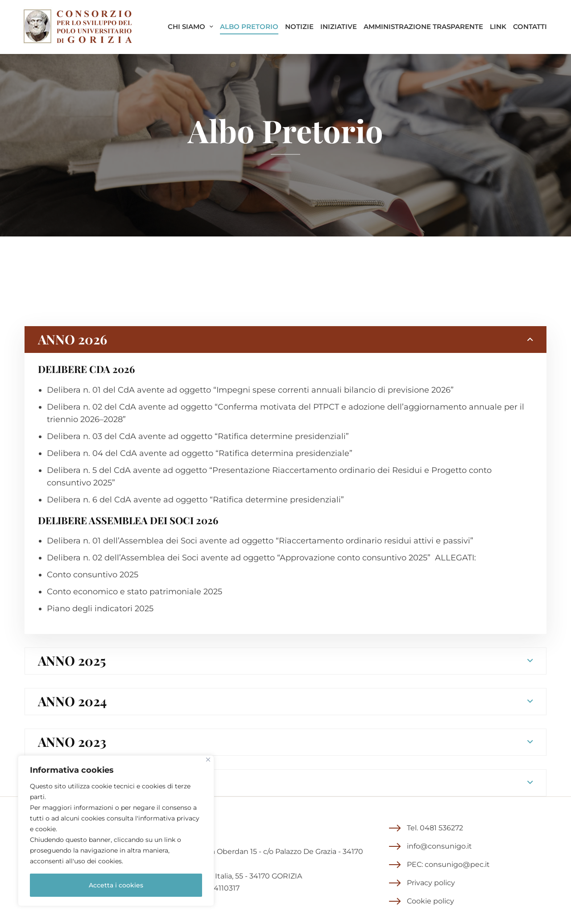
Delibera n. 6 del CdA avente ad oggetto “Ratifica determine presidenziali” (195, 500)
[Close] (208, 760)
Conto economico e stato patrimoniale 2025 (134, 592)
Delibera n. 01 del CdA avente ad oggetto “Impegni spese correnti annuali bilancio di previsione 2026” (250, 390)
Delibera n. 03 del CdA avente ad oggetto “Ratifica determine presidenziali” (198, 436)
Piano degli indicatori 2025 (100, 609)
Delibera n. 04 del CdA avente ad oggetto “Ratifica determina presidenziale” (200, 453)
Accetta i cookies (116, 885)
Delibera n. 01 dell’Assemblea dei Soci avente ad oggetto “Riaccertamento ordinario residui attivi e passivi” (260, 541)
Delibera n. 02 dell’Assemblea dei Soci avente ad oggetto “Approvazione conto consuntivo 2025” (239, 558)
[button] (426, 828)
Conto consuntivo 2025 (93, 575)
